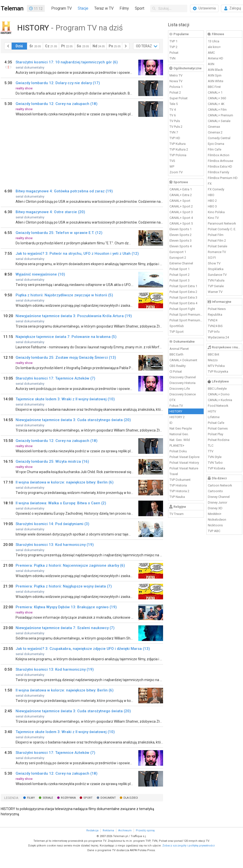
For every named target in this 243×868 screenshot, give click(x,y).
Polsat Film (216, 235)
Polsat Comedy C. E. (222, 229)
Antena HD (216, 58)
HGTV (212, 411)
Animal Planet (179, 349)
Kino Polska (216, 212)
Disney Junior (218, 502)
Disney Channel (219, 497)
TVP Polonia (178, 155)
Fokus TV (176, 406)
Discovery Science (183, 394)
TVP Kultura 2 (179, 149)
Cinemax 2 (215, 132)
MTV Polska (216, 366)
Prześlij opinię (145, 830)
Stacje (83, 8)
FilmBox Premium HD (223, 178)
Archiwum (125, 830)
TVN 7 (174, 132)
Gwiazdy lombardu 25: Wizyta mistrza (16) (52, 461)
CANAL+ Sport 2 (181, 206)
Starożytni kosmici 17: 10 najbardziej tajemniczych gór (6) (67, 62)
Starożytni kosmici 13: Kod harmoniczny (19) (55, 545)
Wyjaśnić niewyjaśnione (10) (40, 274)
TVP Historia (178, 485)
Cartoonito (215, 491)
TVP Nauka (177, 497)
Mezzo (213, 360)
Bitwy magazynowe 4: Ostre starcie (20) (50, 212)
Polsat (174, 53)
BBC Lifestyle (217, 389)
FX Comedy (216, 189)
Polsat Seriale (218, 246)
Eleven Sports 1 (181, 229)
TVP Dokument (180, 480)
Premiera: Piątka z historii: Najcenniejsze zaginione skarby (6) (70, 565)
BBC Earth (176, 354)
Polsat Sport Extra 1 (183, 286)
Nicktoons (215, 525)
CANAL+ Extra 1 (181, 189)
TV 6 (173, 115)
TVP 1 (173, 41)
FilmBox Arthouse (220, 161)
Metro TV (176, 75)
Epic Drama (216, 144)
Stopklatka (216, 269)
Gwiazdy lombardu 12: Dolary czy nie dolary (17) (58, 83)
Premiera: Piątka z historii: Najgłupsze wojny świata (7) (64, 586)
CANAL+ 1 (215, 92)
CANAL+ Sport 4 (181, 218)
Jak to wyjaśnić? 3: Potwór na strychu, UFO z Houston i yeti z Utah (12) (77, 254)
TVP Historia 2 (179, 491)
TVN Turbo (215, 463)
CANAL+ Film (217, 110)
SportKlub (177, 326)
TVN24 (213, 320)
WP (172, 166)
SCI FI (212, 258)
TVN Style (215, 457)
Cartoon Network (220, 485)
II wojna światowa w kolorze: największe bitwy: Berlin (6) (65, 482)
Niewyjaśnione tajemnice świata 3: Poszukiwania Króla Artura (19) (74, 316)
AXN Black (215, 70)
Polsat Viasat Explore (184, 457)
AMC (211, 53)
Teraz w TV (104, 8)
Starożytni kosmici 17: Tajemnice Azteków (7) (55, 378)
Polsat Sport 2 (180, 275)
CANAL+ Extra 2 (181, 195)
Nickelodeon (217, 520)
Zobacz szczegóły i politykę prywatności (189, 846)
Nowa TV (176, 81)
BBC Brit (214, 354)
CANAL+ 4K (216, 104)
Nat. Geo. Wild (180, 440)
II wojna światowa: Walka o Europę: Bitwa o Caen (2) (61, 503)
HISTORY (176, 411)
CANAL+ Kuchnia (220, 400)
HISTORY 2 (177, 417)
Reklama (108, 830)
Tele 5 (174, 104)
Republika (215, 315)
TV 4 (173, 110)
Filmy (124, 8)
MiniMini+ (215, 514)
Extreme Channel (181, 263)
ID (171, 423)
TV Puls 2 (176, 127)
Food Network (218, 406)
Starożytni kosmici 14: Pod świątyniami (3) (52, 524)
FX (210, 184)
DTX (172, 400)
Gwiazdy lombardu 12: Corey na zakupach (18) (57, 104)
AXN (211, 64)
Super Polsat (179, 98)
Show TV (214, 263)
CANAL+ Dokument (183, 360)
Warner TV (215, 292)
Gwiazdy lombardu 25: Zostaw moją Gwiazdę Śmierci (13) (66, 357)
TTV (211, 451)
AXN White (216, 81)
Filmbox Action (219, 155)
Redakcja (92, 830)
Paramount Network (222, 223)
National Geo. (179, 434)
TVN (172, 58)
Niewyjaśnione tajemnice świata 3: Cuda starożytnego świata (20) (73, 420)
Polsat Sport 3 (180, 280)
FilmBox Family (219, 172)
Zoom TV (176, 172)
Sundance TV (217, 275)
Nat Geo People (181, 428)
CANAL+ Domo (219, 394)
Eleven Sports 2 (181, 235)
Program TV (61, 8)
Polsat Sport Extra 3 (183, 297)
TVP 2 (173, 47)
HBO (211, 195)
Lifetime (214, 417)
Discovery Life (180, 389)
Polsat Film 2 (217, 241)
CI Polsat (176, 371)
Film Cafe (215, 149)
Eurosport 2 (178, 258)
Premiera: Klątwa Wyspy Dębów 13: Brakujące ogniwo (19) (66, 607)
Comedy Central (219, 138)
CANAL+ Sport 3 (181, 212)
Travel (174, 474)
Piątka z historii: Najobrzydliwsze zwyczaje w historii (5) (64, 295)
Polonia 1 (176, 87)
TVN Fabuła (216, 280)
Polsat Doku (178, 451)
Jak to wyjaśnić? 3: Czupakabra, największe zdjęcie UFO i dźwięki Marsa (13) (83, 649)
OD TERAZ (144, 46)
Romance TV (217, 252)
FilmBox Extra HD (220, 166)
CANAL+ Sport (180, 201)
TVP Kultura (178, 144)
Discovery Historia (182, 383)
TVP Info (214, 332)
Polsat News (217, 309)
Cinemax (214, 127)
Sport (140, 8)
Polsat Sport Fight (182, 309)
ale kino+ (214, 47)
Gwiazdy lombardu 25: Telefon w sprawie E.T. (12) (59, 233)
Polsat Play (216, 434)
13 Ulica (214, 41)
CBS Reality (178, 366)
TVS (172, 161)
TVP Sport (177, 332)
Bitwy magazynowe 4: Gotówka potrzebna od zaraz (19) (64, 191)
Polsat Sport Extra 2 (183, 292)
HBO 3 (212, 206)
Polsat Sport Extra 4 (183, 303)
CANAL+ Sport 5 (181, 223)
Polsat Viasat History (184, 463)
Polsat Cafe (216, 423)
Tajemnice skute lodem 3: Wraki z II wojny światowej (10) (65, 399)
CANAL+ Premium (220, 115)
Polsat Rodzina (219, 440)
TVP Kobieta (217, 468)
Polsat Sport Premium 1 (186, 315)
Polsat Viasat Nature (184, 468)
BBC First (214, 87)
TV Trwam (177, 514)
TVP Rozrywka (218, 371)
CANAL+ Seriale (219, 121)
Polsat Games (218, 428)
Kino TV (213, 218)
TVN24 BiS (215, 326)
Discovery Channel (183, 377)
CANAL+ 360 (217, 98)
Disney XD (215, 508)
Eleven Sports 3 (181, 241)
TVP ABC (214, 531)
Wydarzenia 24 (218, 337)
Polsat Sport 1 (180, 269)
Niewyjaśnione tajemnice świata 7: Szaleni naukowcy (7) (65, 628)
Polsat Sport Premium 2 (186, 320)
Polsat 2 (175, 92)
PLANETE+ (177, 446)
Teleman (12, 8)
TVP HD (175, 138)
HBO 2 (212, 201)
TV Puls (175, 121)
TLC (211, 446)
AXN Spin (215, 75)
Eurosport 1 (178, 252)
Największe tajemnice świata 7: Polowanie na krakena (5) (66, 337)
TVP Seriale (216, 286)
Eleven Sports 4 (181, 246)
